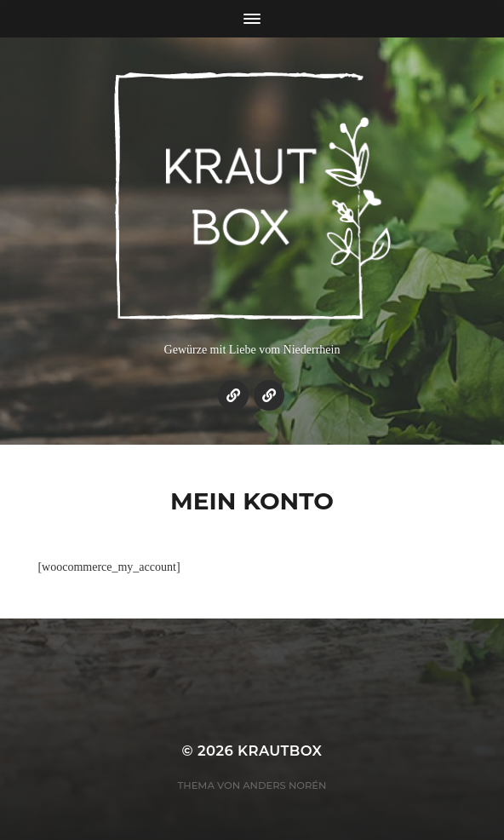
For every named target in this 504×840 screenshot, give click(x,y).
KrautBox (280, 751)
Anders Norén (284, 785)
